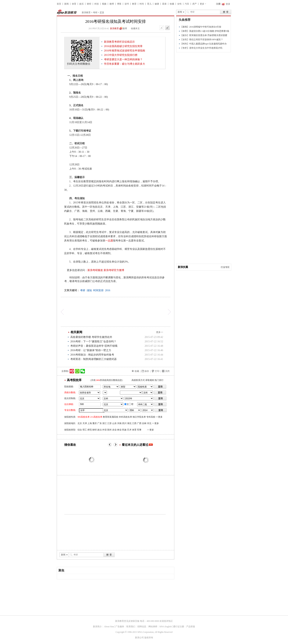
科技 (97, 4)
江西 (134, 423)
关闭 (167, 371)
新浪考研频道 (95, 270)
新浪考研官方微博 (114, 270)
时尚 (142, 4)
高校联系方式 (138, 380)
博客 (119, 4)
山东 (114, 423)
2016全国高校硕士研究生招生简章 (123, 46)
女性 (179, 4)
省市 (105, 393)
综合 (80, 430)
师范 (90, 430)
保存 (147, 371)
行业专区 (225, 267)
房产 (195, 4)
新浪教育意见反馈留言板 (127, 621)
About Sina (109, 627)
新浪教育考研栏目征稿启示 (119, 42)
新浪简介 (97, 627)
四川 (124, 423)
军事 (139, 430)
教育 (134, 4)
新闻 (66, 4)
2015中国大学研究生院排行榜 (121, 55)
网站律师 (153, 627)
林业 (119, 430)
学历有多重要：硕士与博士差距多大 (125, 64)
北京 (80, 423)
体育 (74, 4)
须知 (89, 290)
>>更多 (159, 417)
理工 (85, 430)
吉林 (144, 423)
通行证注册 (179, 627)
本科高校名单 (125, 417)
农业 (114, 430)
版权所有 (149, 638)
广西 (139, 423)
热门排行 (159, 380)
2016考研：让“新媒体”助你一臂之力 (91, 350)
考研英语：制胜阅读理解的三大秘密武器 (93, 359)
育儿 (149, 4)
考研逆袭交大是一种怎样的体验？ (123, 59)
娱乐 (82, 4)
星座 (164, 4)
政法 (100, 430)
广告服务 (120, 627)
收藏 (172, 4)
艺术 (129, 430)
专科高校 (151, 417)
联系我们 (131, 627)
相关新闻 (76, 332)
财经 (89, 4)
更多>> (160, 332)
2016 (108, 290)
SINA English (166, 627)
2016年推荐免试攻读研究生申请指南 (125, 51)
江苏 (109, 423)
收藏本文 (135, 28)
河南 (119, 423)
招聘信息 (142, 627)
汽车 (187, 4)
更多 (202, 4)
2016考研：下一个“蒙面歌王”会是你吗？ (93, 341)
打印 (157, 371)
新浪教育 (86, 12)
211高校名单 (96, 417)
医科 (109, 430)
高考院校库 (74, 380)
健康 (157, 4)
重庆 (95, 423)
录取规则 (150, 380)
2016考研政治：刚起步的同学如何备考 (92, 355)
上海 (90, 423)
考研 (95, 12)
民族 (124, 430)
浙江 (105, 423)
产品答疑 (191, 627)
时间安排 (98, 290)
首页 (59, 4)
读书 (127, 4)
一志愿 (109, 241)
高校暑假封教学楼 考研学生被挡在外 (91, 337)
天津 (85, 423)
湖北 (129, 423)
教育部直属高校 (111, 417)
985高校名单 (84, 417)
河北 (149, 423)
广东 (100, 423)
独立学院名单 (139, 417)
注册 (218, 4)
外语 (105, 430)
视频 (104, 4)
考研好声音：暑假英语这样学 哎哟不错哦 (94, 346)
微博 (112, 4)
